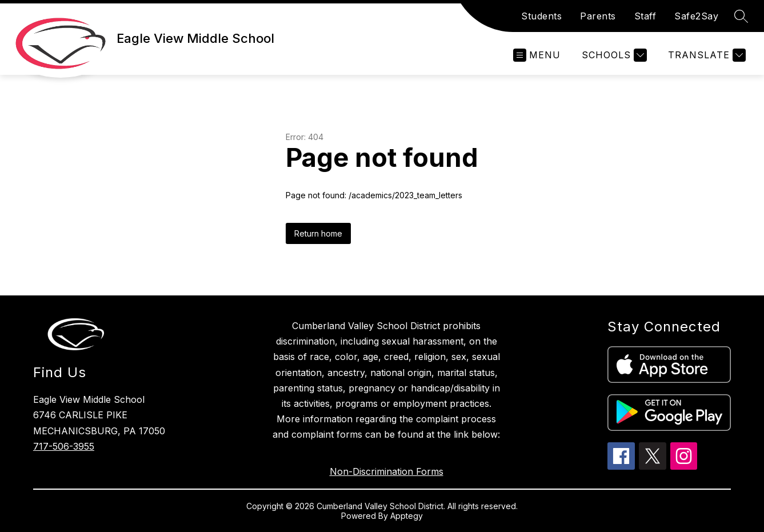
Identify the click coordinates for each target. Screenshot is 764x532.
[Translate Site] (705, 55)
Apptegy (407, 516)
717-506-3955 (64, 446)
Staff (645, 16)
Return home (318, 233)
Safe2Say (696, 16)
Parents (598, 16)
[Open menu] (537, 55)
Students (541, 16)
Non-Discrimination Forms (387, 471)
